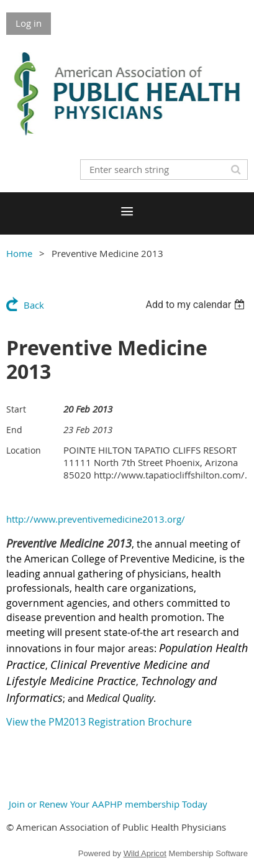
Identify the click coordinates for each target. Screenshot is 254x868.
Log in (29, 23)
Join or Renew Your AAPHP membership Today (107, 804)
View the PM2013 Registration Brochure (99, 722)
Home (19, 253)
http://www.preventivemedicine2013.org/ (96, 519)
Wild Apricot (145, 853)
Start (16, 409)
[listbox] (197, 305)
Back (34, 305)
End (14, 430)
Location (24, 450)
